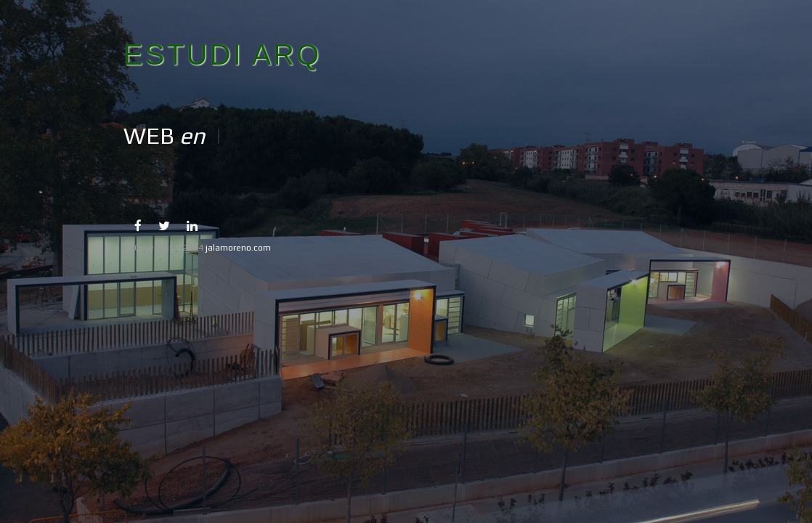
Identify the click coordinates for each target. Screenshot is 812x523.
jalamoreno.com (238, 248)
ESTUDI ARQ (222, 54)
